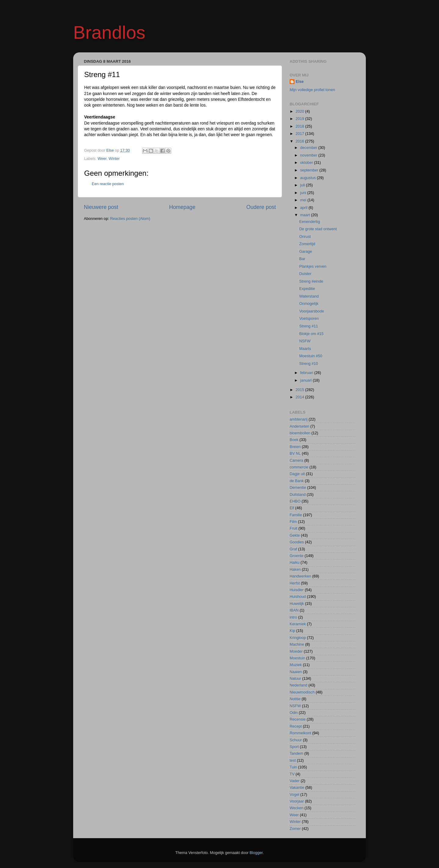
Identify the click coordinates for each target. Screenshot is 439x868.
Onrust (305, 237)
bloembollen (300, 433)
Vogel (294, 795)
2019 (300, 119)
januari (307, 380)
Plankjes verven (313, 266)
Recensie (298, 719)
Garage (305, 252)
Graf (293, 549)
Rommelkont (300, 733)
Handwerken (300, 576)
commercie (299, 467)
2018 (300, 126)
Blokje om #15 (311, 334)
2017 (300, 134)
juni (304, 193)
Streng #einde (311, 281)
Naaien (296, 672)
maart (306, 215)
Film (293, 522)
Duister (305, 274)
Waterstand (309, 296)
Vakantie (297, 788)
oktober (307, 163)
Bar (302, 259)
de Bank (297, 481)
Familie (296, 515)
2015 (300, 390)
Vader (295, 781)
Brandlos (109, 32)
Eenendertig (309, 222)
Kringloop (298, 638)
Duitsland (298, 495)
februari (307, 373)
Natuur (295, 679)
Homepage (182, 207)
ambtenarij (299, 419)
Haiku (294, 563)
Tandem (296, 753)
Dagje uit (297, 474)
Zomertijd (307, 244)
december (309, 148)
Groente (297, 556)
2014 (300, 397)
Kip (292, 631)
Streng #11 (309, 326)
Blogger (256, 853)
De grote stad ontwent (318, 229)
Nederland (298, 685)
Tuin (293, 767)
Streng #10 (309, 364)
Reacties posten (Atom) (130, 219)
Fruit (293, 528)
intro (293, 617)
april (304, 208)
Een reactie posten (108, 184)
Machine (297, 644)
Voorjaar (297, 801)
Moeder (296, 651)
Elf (292, 508)
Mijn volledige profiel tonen (312, 90)
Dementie (298, 488)
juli (303, 185)
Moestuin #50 (311, 356)
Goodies (297, 542)
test (293, 760)
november (309, 155)
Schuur (296, 740)
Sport (294, 747)
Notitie (295, 699)
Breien (295, 447)
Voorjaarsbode (311, 311)
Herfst (295, 583)
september (310, 170)
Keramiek (298, 624)
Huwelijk (297, 604)
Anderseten (299, 426)
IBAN (294, 610)
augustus (309, 178)
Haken (295, 570)
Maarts (305, 349)
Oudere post (261, 207)
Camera (296, 460)
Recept (296, 726)
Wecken (296, 808)
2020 (300, 111)
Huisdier (297, 590)
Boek (294, 440)
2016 (300, 141)
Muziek (296, 665)
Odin (294, 713)
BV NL (295, 453)
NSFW (305, 341)
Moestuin (297, 658)
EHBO (295, 501)
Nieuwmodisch (302, 692)
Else (300, 82)
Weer (102, 159)
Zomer (295, 829)
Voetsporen (309, 319)
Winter (114, 159)
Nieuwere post (101, 207)
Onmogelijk (309, 304)
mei (304, 200)
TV (292, 774)
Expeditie (307, 289)
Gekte (295, 535)
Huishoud (298, 597)
